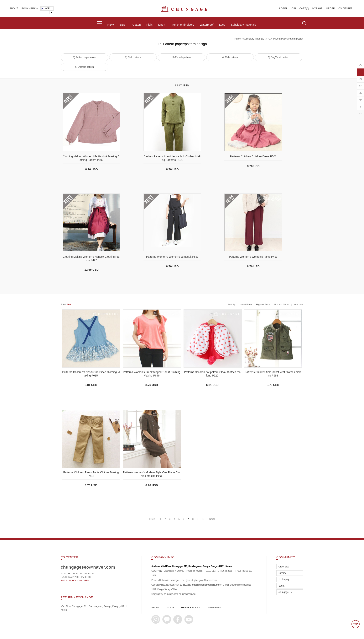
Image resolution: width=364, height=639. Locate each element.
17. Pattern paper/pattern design (286, 39)
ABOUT (14, 8)
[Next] (212, 519)
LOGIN (283, 8)
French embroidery (182, 25)
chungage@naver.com (205, 580)
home (237, 39)
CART (303, 8)
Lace (222, 25)
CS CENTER (346, 8)
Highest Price (263, 305)
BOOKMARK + (30, 8)
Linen (161, 25)
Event (281, 586)
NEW (111, 25)
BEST (123, 25)
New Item (298, 305)
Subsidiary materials (244, 25)
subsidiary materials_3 (255, 39)
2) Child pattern (133, 57)
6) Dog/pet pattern (85, 67)
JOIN (293, 8)
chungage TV (285, 592)
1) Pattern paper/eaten (84, 57)
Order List (284, 567)
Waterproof (207, 25)
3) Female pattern (181, 57)
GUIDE (170, 608)
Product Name (282, 305)
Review (282, 573)
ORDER (330, 8)
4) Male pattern (230, 57)
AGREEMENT (215, 608)
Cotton (137, 25)
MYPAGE (317, 8)
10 (203, 519)
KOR (45, 8)
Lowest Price (245, 305)
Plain (149, 25)
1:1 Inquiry (284, 579)
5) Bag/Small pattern (279, 57)
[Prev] (152, 519)
